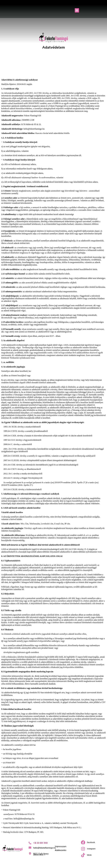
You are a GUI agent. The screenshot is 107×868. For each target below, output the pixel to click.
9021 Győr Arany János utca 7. (41, 854)
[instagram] (83, 849)
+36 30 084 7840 (40, 843)
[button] (77, 10)
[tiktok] (83, 855)
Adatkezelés (61, 850)
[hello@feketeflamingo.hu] (30, 848)
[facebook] (83, 842)
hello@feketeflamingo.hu (44, 848)
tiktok (89, 855)
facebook (91, 842)
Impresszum (61, 846)
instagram (91, 849)
